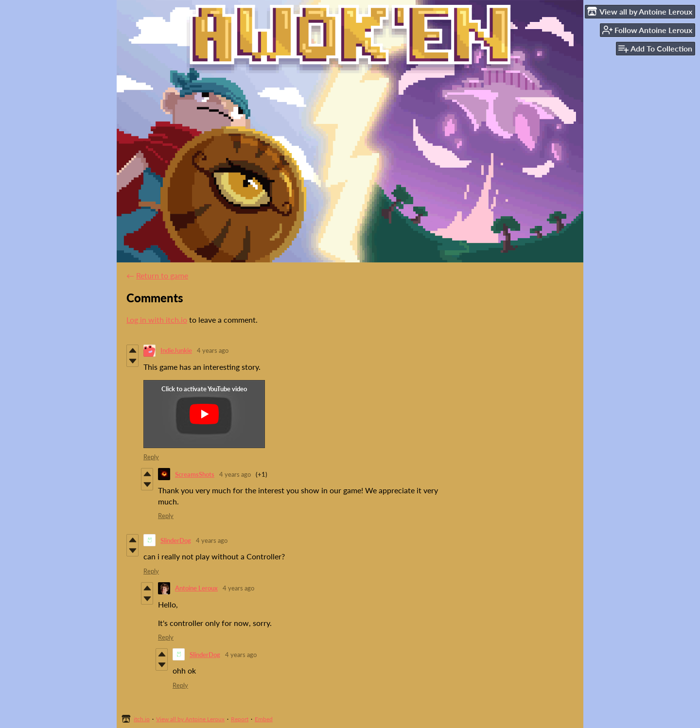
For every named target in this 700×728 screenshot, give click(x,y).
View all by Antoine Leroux (190, 719)
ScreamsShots (195, 474)
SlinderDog (176, 540)
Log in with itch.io (157, 320)
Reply (151, 457)
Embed (264, 719)
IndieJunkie (176, 350)
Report (240, 719)
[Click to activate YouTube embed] (204, 414)
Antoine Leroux (196, 588)
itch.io (142, 719)
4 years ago (213, 350)
